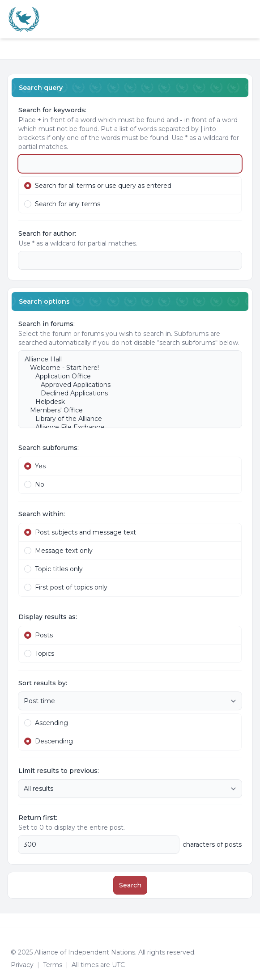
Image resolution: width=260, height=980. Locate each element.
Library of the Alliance (126, 419)
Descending (49, 741)
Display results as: (48, 617)
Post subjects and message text (80, 532)
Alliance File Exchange (126, 427)
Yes (35, 466)
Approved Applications (126, 385)
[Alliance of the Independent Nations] (24, 19)
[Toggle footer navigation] (249, 921)
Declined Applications (126, 393)
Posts (38, 635)
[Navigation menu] (17, 44)
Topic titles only (53, 569)
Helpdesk (126, 402)
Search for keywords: (52, 110)
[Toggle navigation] (249, 19)
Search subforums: (49, 448)
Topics (39, 653)
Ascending (46, 723)
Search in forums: (47, 324)
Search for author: (47, 233)
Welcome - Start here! (126, 368)
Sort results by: (43, 683)
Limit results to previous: (59, 771)
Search (130, 885)
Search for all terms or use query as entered (98, 186)
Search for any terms (62, 204)
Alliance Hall (126, 359)
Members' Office (126, 410)
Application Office (126, 376)
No (34, 484)
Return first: (38, 818)
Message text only (58, 551)
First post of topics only (66, 587)
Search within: (42, 514)
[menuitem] (239, 19)
